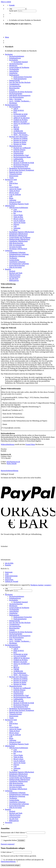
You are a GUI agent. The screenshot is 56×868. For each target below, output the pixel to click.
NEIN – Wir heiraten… (21, 135)
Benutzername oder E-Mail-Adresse (14, 833)
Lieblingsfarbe (18, 159)
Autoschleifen (14, 71)
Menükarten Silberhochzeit (18, 236)
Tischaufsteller (14, 69)
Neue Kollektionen (20, 133)
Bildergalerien (14, 280)
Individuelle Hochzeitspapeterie (20, 95)
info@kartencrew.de (13, 462)
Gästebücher (13, 73)
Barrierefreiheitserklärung (10, 471)
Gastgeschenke (14, 260)
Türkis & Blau (18, 217)
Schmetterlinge (18, 153)
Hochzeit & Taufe (11, 180)
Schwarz (16, 224)
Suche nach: (13, 11)
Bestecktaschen (14, 88)
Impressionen (14, 176)
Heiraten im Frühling (20, 138)
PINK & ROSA (19, 110)
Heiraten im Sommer (20, 140)
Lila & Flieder (14, 187)
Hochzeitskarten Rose (21, 166)
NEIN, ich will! (19, 161)
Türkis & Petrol (14, 191)
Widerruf (8, 578)
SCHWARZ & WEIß (20, 114)
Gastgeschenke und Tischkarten (20, 237)
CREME (16, 129)
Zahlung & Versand (12, 581)
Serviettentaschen (15, 86)
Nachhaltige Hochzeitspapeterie (20, 168)
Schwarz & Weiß (15, 202)
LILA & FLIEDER (20, 116)
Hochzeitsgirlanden (16, 94)
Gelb (11, 196)
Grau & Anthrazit (15, 194)
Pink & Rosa (13, 183)
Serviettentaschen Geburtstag (19, 264)
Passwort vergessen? (8, 844)
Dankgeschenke (14, 80)
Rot (10, 185)
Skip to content (6, 2)
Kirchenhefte (14, 60)
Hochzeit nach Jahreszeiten (18, 137)
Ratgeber (8, 269)
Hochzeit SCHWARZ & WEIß (24, 163)
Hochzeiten (9, 54)
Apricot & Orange (15, 189)
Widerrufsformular (11, 576)
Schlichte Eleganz (19, 150)
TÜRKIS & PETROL (21, 120)
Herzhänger (13, 103)
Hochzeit (12, 271)
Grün (11, 181)
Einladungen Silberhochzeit (18, 234)
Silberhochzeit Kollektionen (19, 208)
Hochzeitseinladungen (17, 56)
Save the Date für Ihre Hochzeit (20, 82)
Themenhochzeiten (16, 146)
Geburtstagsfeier (15, 277)
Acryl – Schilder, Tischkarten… (20, 101)
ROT (15, 112)
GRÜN (16, 109)
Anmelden (21, 840)
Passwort (4, 836)
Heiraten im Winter (20, 144)
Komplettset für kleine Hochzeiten (21, 92)
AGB (7, 574)
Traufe (11, 178)
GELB (16, 125)
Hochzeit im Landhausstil (22, 148)
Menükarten (13, 66)
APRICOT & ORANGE (21, 118)
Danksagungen (14, 75)
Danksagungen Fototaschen (23, 77)
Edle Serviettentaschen (17, 245)
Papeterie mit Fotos (16, 172)
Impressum (9, 572)
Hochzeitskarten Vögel (21, 155)
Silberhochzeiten (15, 275)
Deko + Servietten (15, 99)
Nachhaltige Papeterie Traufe (19, 204)
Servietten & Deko (15, 247)
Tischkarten (13, 258)
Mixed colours (14, 193)
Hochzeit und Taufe (16, 273)
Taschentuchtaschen (16, 64)
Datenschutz (9, 580)
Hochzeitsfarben (15, 107)
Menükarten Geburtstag (17, 256)
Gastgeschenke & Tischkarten (19, 67)
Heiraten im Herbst (20, 142)
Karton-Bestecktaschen (17, 265)
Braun (11, 198)
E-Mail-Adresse (7, 852)
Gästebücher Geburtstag (17, 262)
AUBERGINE (18, 131)
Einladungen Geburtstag (17, 252)
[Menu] (7, 37)
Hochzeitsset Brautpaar (21, 165)
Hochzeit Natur (18, 152)
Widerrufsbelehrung (8, 444)
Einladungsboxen (15, 58)
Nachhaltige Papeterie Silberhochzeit (22, 232)
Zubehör (12, 90)
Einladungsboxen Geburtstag (19, 254)
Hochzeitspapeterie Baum (22, 157)
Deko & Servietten (15, 267)
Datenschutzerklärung (8, 862)
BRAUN (16, 127)
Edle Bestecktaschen (16, 243)
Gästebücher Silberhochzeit (18, 241)
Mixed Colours (18, 219)
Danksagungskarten (20, 79)
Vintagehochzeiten (15, 174)
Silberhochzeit (10, 206)
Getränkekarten (14, 84)
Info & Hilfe (9, 563)
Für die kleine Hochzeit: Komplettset (22, 170)
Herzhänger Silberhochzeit (18, 249)
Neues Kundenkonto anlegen (11, 865)
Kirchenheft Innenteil (21, 62)
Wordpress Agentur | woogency (41, 585)
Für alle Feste (14, 279)
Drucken (4, 449)
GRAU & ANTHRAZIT (22, 123)
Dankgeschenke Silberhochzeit (20, 239)
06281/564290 (12, 464)
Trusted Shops (30, 444)
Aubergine (13, 200)
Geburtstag (9, 251)
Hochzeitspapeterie (11, 105)
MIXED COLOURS (20, 122)
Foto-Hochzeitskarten (16, 97)
